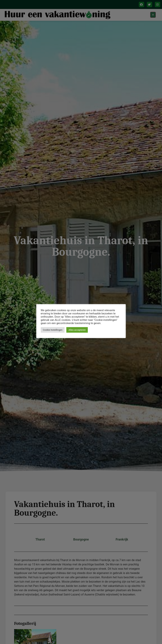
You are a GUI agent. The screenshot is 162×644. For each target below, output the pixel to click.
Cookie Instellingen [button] (53, 330)
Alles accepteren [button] (77, 330)
